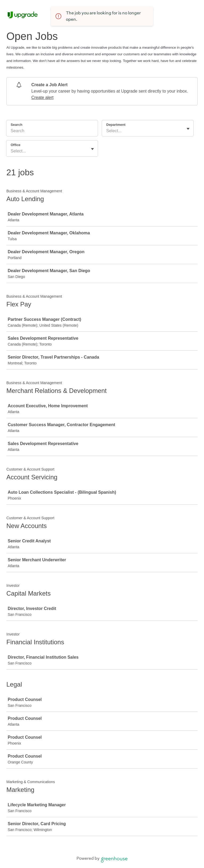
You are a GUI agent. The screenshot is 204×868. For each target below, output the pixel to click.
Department (116, 125)
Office (16, 145)
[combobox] (107, 131)
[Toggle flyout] (188, 129)
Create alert (42, 97)
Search (16, 125)
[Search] (52, 132)
